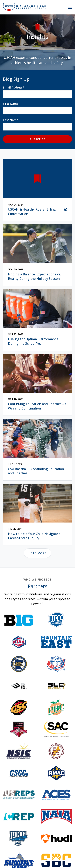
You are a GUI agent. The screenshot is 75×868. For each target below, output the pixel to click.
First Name (11, 104)
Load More (37, 558)
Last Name (11, 120)
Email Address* (14, 87)
